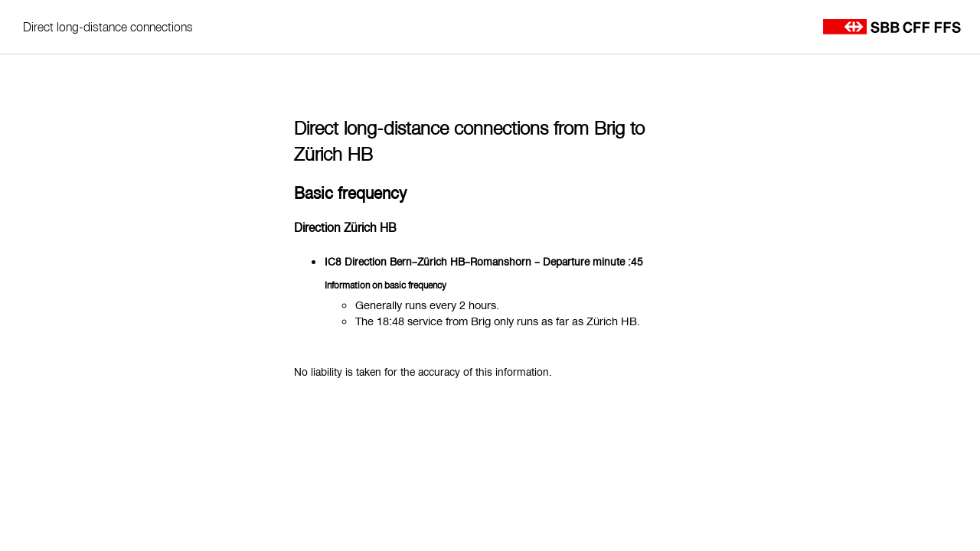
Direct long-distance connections (108, 27)
